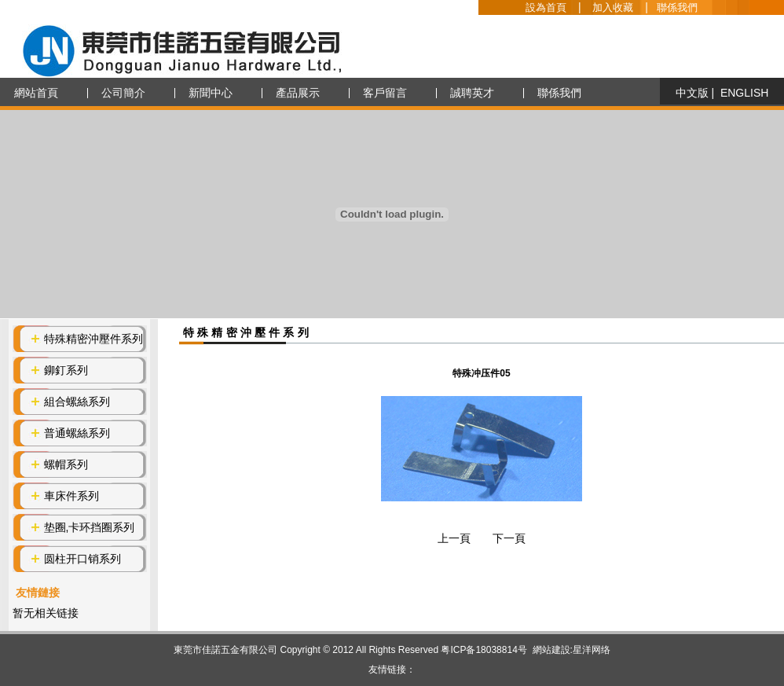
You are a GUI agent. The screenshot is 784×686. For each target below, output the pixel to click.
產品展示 (298, 93)
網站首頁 (36, 93)
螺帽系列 (66, 464)
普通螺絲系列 (77, 433)
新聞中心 (211, 93)
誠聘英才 (472, 93)
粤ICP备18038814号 (484, 650)
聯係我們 (677, 7)
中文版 (692, 93)
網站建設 (551, 650)
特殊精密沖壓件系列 (93, 339)
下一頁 (509, 538)
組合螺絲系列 (77, 402)
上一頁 (454, 538)
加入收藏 (613, 7)
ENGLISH (744, 93)
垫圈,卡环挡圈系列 (90, 527)
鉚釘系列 (66, 370)
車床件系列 (71, 496)
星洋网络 (592, 650)
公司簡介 (123, 93)
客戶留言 (385, 93)
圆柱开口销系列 (82, 559)
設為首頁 (546, 7)
